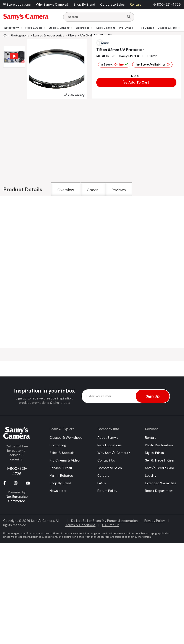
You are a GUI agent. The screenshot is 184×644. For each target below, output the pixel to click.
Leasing (151, 476)
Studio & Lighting (59, 28)
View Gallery (74, 95)
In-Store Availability (153, 65)
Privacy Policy (155, 521)
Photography (11, 28)
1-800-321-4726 (17, 471)
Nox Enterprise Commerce (17, 499)
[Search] (129, 17)
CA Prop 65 (111, 525)
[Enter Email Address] (126, 396)
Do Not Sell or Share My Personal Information (104, 521)
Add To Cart (136, 82)
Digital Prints (154, 453)
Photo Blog (58, 445)
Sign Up (153, 396)
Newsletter (58, 491)
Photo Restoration (159, 445)
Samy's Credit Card (160, 468)
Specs (93, 190)
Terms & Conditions (80, 525)
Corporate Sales (110, 468)
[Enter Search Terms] (96, 17)
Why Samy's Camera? (114, 453)
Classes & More (167, 28)
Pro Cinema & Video (65, 460)
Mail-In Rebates (61, 476)
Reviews (119, 190)
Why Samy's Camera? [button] (52, 5)
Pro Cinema (147, 28)
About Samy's (108, 438)
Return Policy (107, 491)
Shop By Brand (60, 483)
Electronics (82, 28)
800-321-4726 (169, 4)
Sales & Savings (106, 28)
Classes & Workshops (66, 438)
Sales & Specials (62, 453)
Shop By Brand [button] (84, 5)
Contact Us (106, 460)
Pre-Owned (126, 28)
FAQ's (102, 483)
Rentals (151, 438)
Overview (66, 190)
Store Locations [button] (17, 5)
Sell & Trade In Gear (160, 460)
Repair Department (159, 491)
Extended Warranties (161, 483)
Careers (103, 476)
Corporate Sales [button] (112, 5)
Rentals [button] (136, 5)
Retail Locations (110, 445)
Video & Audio (34, 28)
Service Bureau (61, 468)
